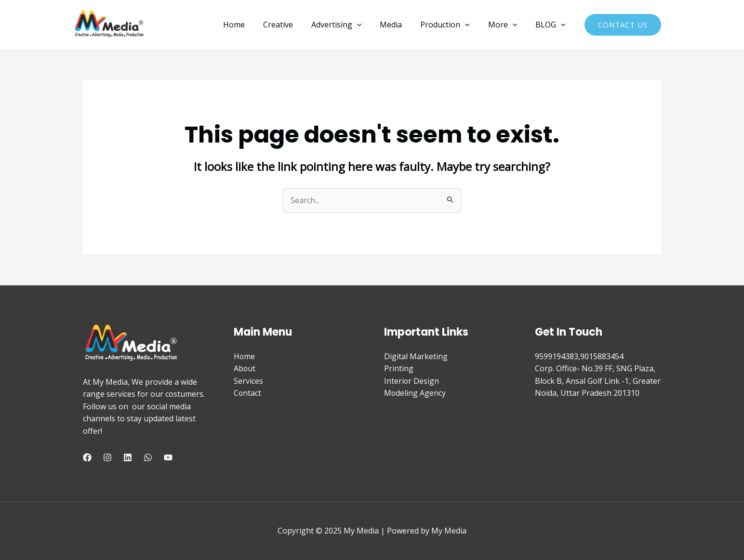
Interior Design (412, 381)
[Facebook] (87, 457)
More (507, 25)
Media (401, 25)
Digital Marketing (416, 356)
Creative (294, 25)
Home (253, 25)
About (245, 368)
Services (248, 381)
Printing (399, 368)
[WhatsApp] (148, 457)
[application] (370, 25)
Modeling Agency (415, 393)
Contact (248, 393)
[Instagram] (107, 457)
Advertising (350, 25)
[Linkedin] (128, 457)
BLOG (552, 25)
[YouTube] (168, 457)
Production (452, 25)
